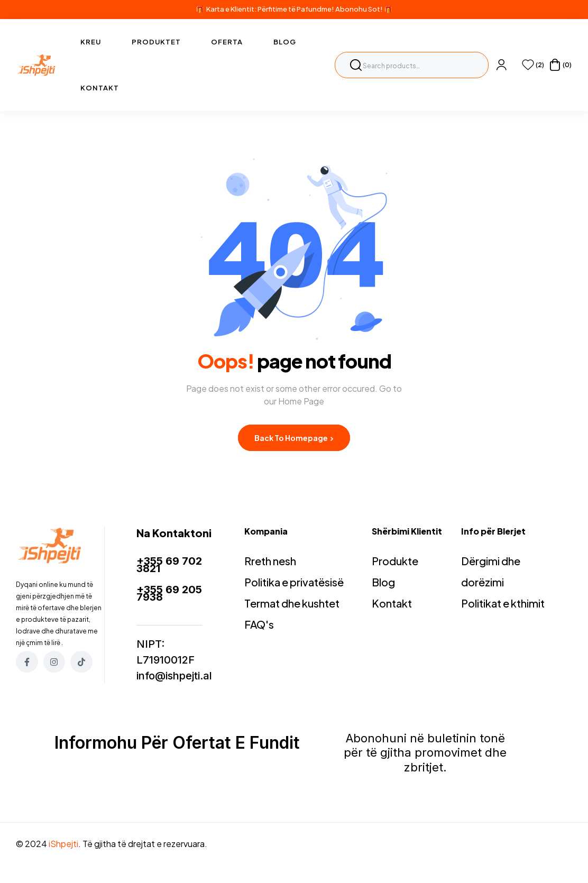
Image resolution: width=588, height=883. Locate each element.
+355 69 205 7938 (169, 593)
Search (356, 65)
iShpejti (63, 844)
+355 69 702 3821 (169, 565)
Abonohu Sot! (359, 9)
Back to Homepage (294, 438)
